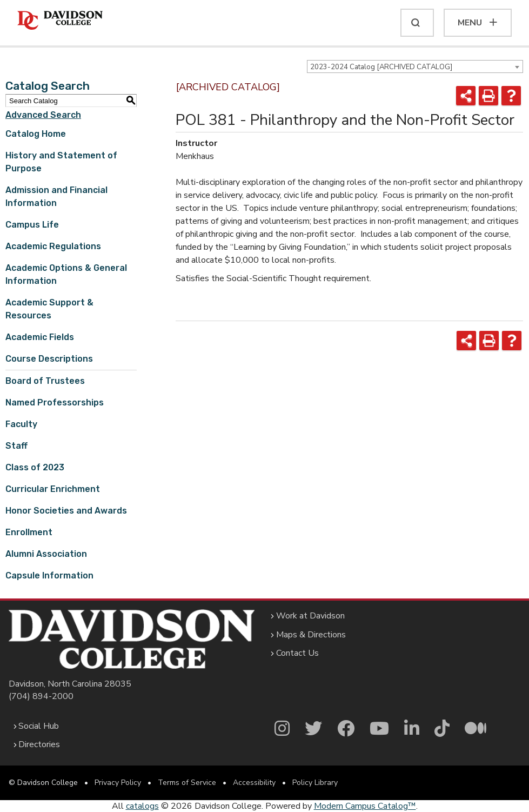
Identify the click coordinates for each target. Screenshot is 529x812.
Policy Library (315, 783)
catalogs (142, 806)
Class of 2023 (35, 467)
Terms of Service (187, 783)
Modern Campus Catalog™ (365, 806)
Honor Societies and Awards (66, 511)
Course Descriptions (49, 359)
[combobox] (415, 66)
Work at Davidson (310, 616)
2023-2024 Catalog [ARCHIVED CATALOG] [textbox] (381, 67)
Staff (16, 446)
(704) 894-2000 (41, 696)
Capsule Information (49, 575)
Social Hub (39, 726)
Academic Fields (40, 337)
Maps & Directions (311, 635)
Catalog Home (36, 134)
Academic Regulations (53, 246)
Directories (39, 744)
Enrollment (29, 532)
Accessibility (254, 783)
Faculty (21, 424)
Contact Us (297, 653)
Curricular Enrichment (53, 489)
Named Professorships (55, 402)
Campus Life (32, 225)
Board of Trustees (45, 381)
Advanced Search (43, 115)
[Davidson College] (60, 21)
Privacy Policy (118, 783)
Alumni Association (46, 554)
